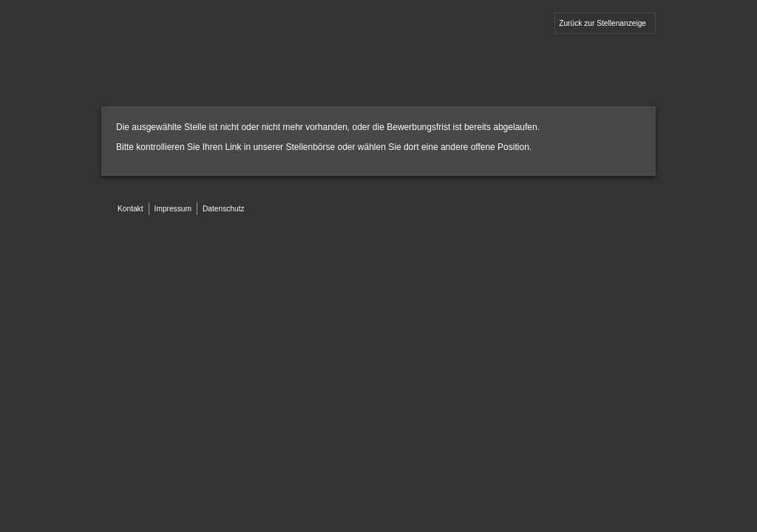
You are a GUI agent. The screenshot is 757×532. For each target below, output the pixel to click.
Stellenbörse (310, 147)
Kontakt (130, 209)
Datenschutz (224, 209)
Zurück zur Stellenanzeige (602, 23)
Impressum (173, 209)
